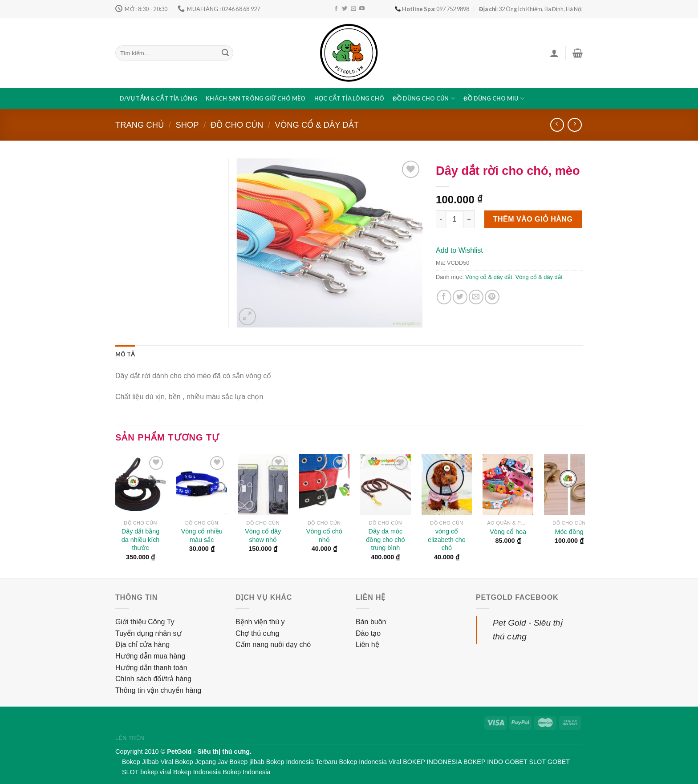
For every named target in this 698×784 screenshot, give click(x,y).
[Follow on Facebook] (336, 9)
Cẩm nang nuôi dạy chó (273, 645)
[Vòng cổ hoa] (508, 485)
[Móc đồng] (569, 485)
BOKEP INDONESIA (432, 762)
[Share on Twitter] (460, 297)
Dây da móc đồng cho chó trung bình (385, 540)
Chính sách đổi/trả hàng (153, 679)
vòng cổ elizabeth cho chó (447, 540)
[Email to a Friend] (476, 297)
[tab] (125, 354)
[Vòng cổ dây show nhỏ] (263, 485)
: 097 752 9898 (432, 9)
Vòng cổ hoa (508, 532)
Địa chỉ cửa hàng (142, 645)
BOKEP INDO (483, 762)
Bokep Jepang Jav (201, 762)
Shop (187, 125)
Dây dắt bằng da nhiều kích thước (141, 540)
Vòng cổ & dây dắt (317, 125)
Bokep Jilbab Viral (148, 762)
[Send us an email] (353, 9)
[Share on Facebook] (444, 297)
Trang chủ (140, 125)
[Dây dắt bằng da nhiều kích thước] (141, 485)
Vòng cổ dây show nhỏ (263, 535)
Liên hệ (367, 645)
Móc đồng (569, 532)
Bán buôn (371, 622)
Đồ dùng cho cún (424, 99)
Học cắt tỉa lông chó (349, 98)
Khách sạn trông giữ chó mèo (256, 98)
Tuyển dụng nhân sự (148, 633)
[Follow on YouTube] (362, 9)
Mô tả (125, 354)
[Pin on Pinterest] (492, 297)
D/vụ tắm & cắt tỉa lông (158, 98)
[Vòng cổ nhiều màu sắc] (202, 485)
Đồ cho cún (237, 125)
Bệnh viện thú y (260, 622)
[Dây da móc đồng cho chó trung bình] (386, 485)
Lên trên (130, 738)
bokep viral (156, 772)
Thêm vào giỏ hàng (533, 219)
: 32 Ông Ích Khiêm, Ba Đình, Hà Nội (531, 9)
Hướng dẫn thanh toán (151, 668)
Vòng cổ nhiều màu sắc (202, 535)
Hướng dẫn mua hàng (150, 656)
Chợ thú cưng (257, 633)
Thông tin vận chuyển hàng (158, 690)
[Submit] (225, 53)
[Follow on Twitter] (345, 9)
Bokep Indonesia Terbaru (302, 762)
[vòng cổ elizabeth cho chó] (447, 485)
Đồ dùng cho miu (494, 99)
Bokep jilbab (247, 762)
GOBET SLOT (525, 762)
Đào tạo (368, 633)
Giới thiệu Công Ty (145, 622)
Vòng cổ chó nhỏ (324, 535)
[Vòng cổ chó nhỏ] (325, 485)
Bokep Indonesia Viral (370, 762)
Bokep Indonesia (197, 772)
